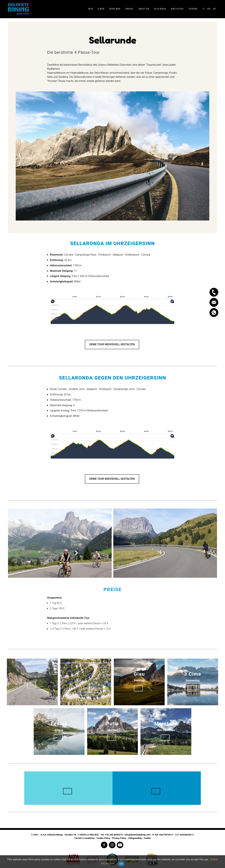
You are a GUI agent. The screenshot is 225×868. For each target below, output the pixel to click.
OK (121, 864)
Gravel (130, 9)
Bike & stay (177, 9)
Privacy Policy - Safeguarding (127, 838)
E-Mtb (101, 9)
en (209, 9)
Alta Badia (160, 9)
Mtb (91, 9)
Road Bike (115, 9)
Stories (193, 9)
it (204, 9)
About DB (144, 9)
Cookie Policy (103, 838)
